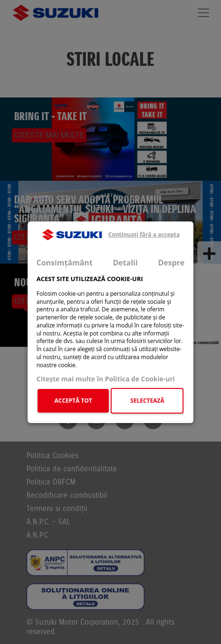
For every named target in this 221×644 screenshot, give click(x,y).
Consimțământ (64, 262)
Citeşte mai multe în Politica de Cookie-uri (106, 379)
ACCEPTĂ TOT (73, 401)
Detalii (125, 262)
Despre (171, 262)
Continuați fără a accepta (144, 234)
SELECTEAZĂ (147, 401)
